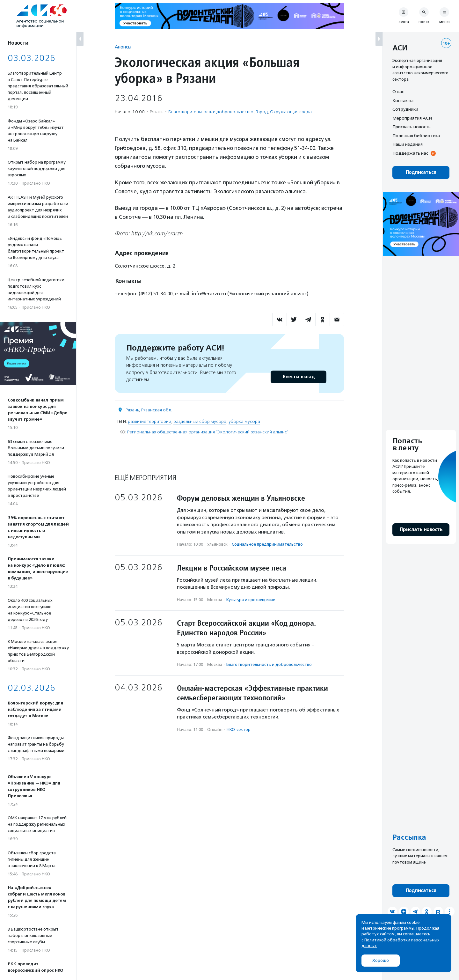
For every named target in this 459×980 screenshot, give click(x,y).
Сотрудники (405, 109)
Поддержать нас (410, 153)
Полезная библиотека (416, 136)
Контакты (403, 100)
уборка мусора (244, 421)
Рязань (132, 410)
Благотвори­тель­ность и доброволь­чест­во (211, 112)
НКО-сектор (239, 729)
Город (262, 112)
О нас (398, 92)
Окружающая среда (291, 112)
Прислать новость (412, 127)
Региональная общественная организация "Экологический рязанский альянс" (208, 432)
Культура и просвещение (251, 600)
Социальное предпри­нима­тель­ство (267, 544)
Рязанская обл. (157, 410)
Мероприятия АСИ (412, 118)
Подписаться (421, 172)
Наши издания (408, 144)
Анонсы (123, 47)
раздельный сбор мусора (200, 421)
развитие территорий (149, 421)
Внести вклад (298, 377)
